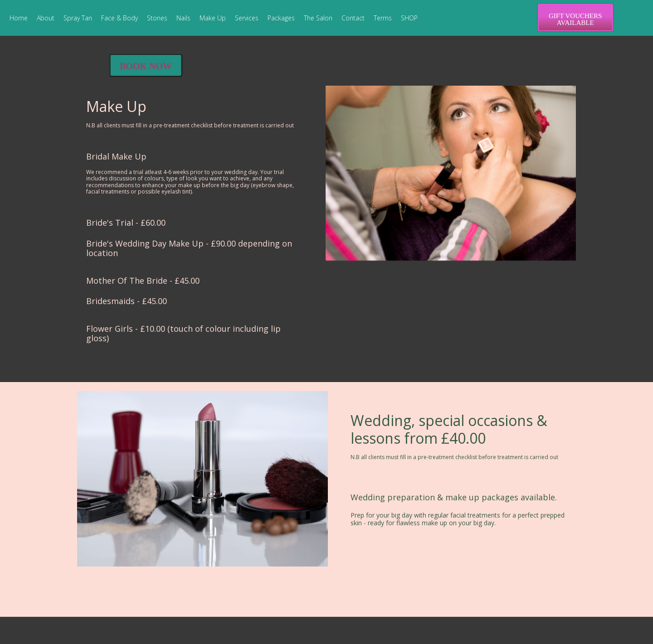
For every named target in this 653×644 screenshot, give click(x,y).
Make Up (213, 18)
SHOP (409, 18)
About (46, 18)
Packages (281, 18)
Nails (183, 18)
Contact (353, 18)
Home (19, 18)
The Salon (318, 18)
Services (247, 18)
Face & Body (119, 18)
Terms (383, 18)
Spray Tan (78, 18)
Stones (157, 18)
